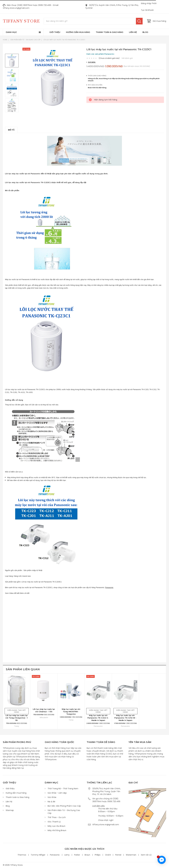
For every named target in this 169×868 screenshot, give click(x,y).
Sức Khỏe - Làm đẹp (57, 793)
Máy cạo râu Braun (56, 826)
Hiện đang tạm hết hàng (17, 711)
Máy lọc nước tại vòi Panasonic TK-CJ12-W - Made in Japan (125, 718)
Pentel (118, 855)
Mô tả (11, 130)
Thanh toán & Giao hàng (110, 32)
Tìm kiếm (139, 21)
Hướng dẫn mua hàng (78, 32)
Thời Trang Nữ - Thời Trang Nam (63, 789)
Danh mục (11, 32)
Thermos (22, 855)
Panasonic (109, 587)
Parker (77, 855)
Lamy (67, 855)
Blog (145, 32)
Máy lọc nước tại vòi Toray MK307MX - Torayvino (71, 712)
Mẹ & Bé (51, 802)
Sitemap (10, 810)
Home (5, 40)
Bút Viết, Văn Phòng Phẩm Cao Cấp (64, 806)
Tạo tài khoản (147, 10)
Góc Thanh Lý (54, 822)
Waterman (131, 855)
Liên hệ (133, 32)
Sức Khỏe (52, 797)
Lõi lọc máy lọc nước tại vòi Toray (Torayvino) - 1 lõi (17, 718)
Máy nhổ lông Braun (57, 830)
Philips (98, 855)
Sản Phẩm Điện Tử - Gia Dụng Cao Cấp (25, 40)
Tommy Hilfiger (38, 855)
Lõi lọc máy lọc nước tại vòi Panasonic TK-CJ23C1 (64, 40)
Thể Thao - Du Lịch (57, 817)
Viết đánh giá (127, 58)
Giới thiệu (55, 32)
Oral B (108, 855)
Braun (87, 855)
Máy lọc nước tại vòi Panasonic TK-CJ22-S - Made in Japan (98, 718)
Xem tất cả (146, 855)
